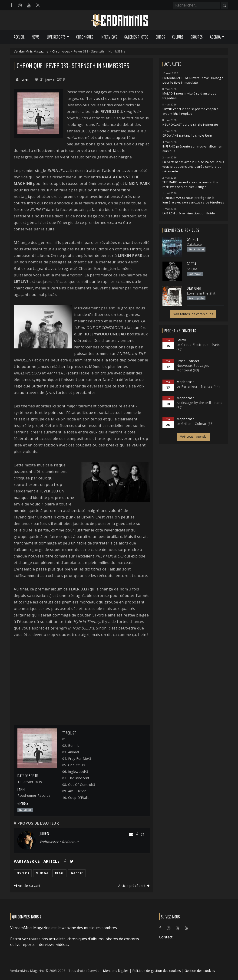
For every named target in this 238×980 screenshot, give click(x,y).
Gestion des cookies (200, 971)
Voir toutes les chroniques (193, 314)
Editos (160, 37)
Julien (25, 79)
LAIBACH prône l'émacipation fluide (189, 213)
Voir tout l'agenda (193, 437)
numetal (42, 873)
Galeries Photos (136, 37)
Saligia (192, 269)
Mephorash (186, 382)
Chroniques (85, 37)
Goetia (192, 264)
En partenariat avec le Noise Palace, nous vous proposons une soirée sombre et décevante (193, 167)
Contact (166, 937)
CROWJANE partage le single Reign (188, 136)
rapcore (77, 873)
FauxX (181, 340)
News (36, 37)
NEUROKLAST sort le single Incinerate (190, 125)
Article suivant (27, 886)
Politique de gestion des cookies (157, 971)
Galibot (193, 239)
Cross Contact (188, 361)
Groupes (197, 37)
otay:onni (194, 288)
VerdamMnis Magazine (31, 51)
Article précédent (134, 886)
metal (59, 873)
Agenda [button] (215, 37)
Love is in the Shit (201, 293)
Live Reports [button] (56, 37)
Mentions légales (116, 971)
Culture (178, 37)
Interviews (109, 37)
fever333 (23, 873)
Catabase (194, 244)
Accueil (19, 37)
